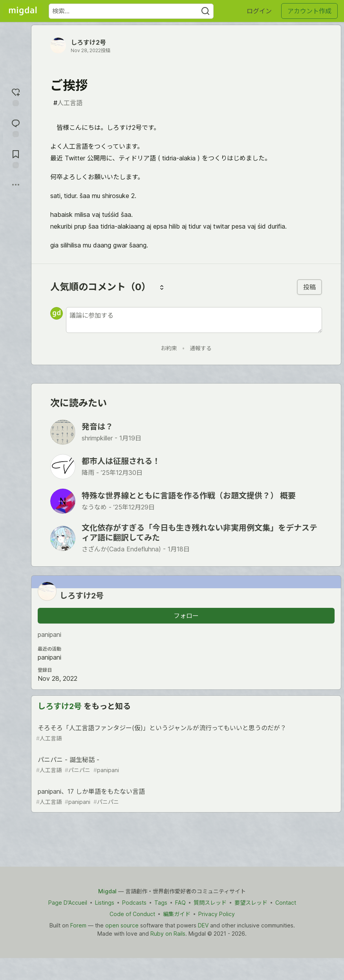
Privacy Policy (217, 914)
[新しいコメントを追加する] (194, 320)
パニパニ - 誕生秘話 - (185, 765)
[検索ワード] (131, 11)
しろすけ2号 (88, 42)
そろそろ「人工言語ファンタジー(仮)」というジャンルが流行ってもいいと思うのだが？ (185, 733)
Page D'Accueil (68, 903)
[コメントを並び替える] (162, 287)
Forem (78, 925)
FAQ (180, 903)
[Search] (205, 11)
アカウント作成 (309, 11)
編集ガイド (177, 914)
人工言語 (68, 103)
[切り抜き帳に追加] (16, 158)
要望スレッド (251, 903)
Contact (286, 903)
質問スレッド (210, 903)
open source (122, 925)
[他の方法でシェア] (16, 185)
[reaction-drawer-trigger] (16, 96)
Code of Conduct (132, 914)
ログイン (259, 11)
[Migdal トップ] (23, 11)
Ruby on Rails (168, 934)
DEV (203, 925)
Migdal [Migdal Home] (107, 891)
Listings (105, 903)
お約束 (169, 348)
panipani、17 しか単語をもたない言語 (185, 797)
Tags (161, 903)
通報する (201, 348)
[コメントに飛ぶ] (16, 127)
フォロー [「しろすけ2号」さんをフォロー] (186, 616)
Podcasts (134, 903)
